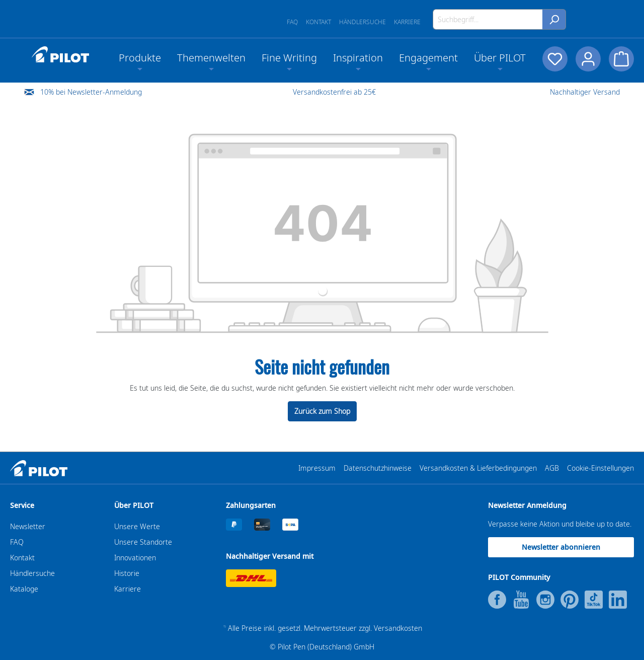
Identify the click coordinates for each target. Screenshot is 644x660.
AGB (552, 468)
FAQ (292, 22)
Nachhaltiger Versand (585, 92)
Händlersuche (363, 22)
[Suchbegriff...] (488, 19)
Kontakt (318, 22)
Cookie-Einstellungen (600, 468)
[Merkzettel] (555, 59)
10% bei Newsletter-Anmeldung (91, 92)
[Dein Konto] (588, 59)
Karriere (407, 22)
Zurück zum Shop (322, 411)
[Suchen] (554, 19)
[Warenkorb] (621, 59)
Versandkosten (398, 628)
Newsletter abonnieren (561, 547)
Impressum (317, 468)
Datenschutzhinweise (378, 468)
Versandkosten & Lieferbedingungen (478, 468)
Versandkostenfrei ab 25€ (334, 92)
